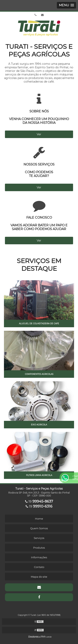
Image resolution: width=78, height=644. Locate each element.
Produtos (39, 548)
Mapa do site (39, 577)
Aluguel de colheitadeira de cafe (39, 324)
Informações (39, 557)
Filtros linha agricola (39, 475)
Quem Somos (39, 528)
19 (39, 502)
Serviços (39, 538)
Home (39, 519)
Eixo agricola (39, 425)
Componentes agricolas (39, 374)
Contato (39, 567)
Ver (39, 134)
